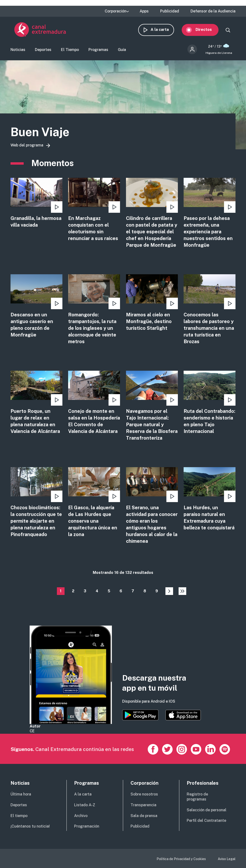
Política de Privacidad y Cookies (181, 859)
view (36, 205)
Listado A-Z (85, 805)
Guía (122, 51)
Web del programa (27, 147)
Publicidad (170, 11)
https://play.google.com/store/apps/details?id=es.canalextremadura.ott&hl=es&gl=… (140, 715)
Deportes (43, 51)
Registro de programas (197, 797)
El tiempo (19, 816)
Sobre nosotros (144, 794)
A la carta (164, 31)
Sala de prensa (144, 816)
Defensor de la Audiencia (213, 11)
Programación (87, 826)
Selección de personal (207, 810)
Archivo (81, 816)
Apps (144, 11)
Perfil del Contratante (206, 820)
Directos (208, 31)
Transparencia (143, 805)
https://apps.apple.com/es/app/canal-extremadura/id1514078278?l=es (183, 715)
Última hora (21, 794)
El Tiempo (70, 51)
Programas (98, 51)
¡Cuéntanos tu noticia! (30, 826)
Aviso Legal (227, 859)
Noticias (18, 51)
